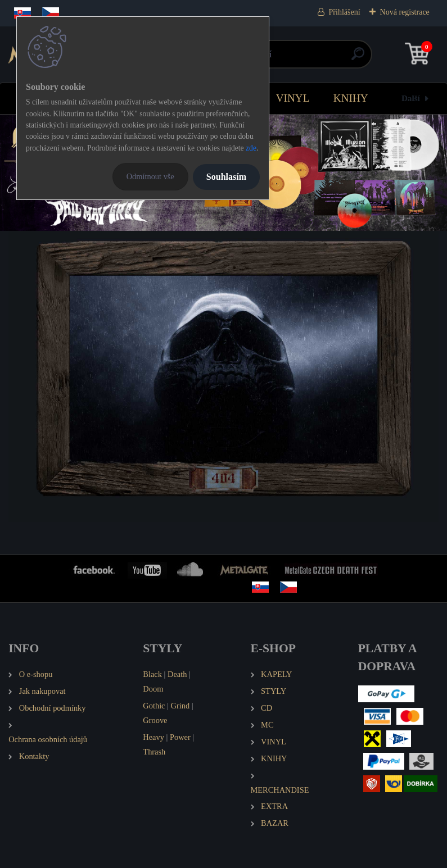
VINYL (293, 98)
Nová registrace (405, 12)
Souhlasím (226, 177)
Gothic (154, 706)
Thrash (154, 752)
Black (152, 674)
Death (177, 674)
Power (180, 737)
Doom (153, 689)
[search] (358, 58)
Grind (180, 706)
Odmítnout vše (150, 176)
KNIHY (351, 98)
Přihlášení (345, 12)
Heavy (153, 737)
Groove (155, 720)
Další (411, 98)
